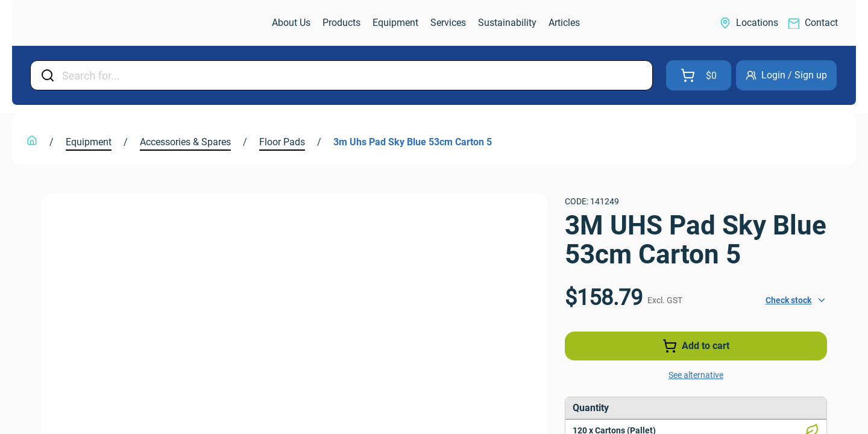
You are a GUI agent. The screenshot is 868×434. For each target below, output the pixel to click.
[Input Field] (354, 75)
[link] (81, 23)
